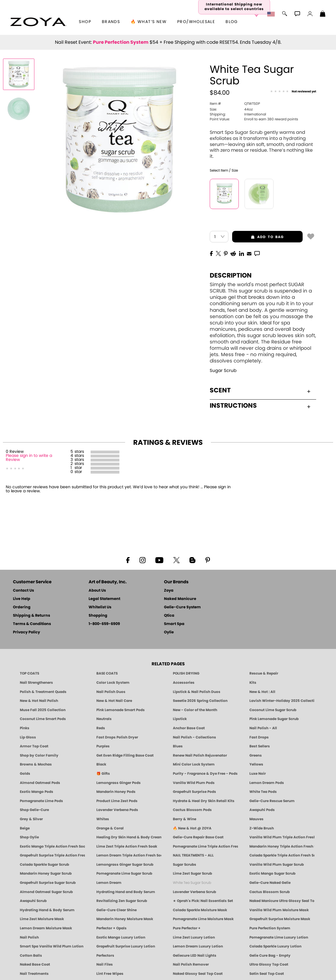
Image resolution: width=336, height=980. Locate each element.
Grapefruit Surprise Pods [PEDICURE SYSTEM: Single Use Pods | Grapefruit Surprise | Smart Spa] (194, 792)
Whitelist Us (100, 607)
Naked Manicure (180, 599)
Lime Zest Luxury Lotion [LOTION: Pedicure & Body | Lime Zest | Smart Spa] (194, 937)
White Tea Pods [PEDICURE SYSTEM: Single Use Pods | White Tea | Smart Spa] (263, 792)
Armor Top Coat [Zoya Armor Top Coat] (34, 746)
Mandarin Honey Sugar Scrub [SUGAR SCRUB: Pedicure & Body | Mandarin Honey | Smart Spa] (46, 873)
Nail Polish (29, 937)
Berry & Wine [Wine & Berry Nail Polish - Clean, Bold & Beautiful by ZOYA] (185, 819)
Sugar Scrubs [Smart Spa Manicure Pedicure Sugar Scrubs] (185, 865)
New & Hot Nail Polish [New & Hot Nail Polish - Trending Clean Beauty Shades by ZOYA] (39, 701)
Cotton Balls (31, 956)
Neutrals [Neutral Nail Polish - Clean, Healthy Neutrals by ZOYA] (104, 719)
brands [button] (111, 22)
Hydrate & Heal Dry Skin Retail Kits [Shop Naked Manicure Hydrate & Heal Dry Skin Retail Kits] (204, 801)
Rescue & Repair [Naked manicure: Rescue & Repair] (264, 673)
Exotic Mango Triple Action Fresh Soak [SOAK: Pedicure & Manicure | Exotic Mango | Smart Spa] (52, 846)
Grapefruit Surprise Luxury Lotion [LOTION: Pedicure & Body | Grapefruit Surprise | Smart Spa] (126, 946)
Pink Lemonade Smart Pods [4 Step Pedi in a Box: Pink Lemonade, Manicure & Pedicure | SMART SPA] (121, 710)
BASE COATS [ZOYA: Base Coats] (107, 673)
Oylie (169, 632)
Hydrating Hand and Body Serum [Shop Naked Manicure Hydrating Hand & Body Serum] (126, 892)
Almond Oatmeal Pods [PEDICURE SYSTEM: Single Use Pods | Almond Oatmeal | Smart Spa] (40, 783)
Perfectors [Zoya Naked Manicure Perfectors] (105, 956)
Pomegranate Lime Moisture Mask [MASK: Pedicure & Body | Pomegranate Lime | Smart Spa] (203, 919)
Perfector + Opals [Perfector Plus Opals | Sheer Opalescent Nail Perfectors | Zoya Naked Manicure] (111, 928)
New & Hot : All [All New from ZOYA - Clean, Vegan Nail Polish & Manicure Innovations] (262, 692)
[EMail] (249, 253)
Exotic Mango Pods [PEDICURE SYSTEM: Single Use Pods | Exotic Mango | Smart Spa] (37, 792)
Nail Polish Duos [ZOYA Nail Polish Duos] (111, 692)
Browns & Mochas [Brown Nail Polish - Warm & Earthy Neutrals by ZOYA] (36, 764)
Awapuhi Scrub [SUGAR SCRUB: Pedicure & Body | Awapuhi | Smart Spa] (33, 901)
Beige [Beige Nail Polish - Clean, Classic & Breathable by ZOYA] (25, 828)
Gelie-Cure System (182, 607)
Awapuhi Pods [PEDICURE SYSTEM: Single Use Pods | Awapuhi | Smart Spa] (262, 810)
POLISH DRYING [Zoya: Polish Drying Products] (186, 673)
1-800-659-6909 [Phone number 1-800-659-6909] (104, 624)
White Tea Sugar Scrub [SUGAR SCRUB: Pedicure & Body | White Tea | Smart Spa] (192, 883)
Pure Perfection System (121, 42)
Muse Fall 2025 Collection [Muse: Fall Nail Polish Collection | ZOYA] (43, 710)
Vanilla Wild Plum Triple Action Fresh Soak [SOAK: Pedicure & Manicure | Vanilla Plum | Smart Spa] (282, 837)
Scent (260, 390)
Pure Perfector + (187, 928)
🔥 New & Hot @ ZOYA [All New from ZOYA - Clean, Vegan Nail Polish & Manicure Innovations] (192, 828)
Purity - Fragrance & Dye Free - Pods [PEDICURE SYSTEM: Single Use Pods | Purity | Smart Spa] (205, 774)
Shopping (98, 616)
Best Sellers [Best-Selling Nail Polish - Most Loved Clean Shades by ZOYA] (260, 746)
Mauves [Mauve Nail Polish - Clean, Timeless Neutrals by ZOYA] (256, 819)
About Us (97, 591)
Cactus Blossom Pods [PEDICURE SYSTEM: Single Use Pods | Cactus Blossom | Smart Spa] (192, 810)
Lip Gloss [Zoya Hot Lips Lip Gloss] (28, 737)
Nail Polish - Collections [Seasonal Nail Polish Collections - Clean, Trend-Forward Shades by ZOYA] (194, 737)
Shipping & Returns (31, 616)
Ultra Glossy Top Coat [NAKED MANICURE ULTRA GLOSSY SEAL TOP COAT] (269, 964)
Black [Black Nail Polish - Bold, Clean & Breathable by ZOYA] (101, 764)
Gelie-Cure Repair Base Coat (198, 837)
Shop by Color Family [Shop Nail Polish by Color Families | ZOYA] (39, 755)
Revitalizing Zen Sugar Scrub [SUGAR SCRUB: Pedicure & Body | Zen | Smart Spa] (122, 901)
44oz (231, 109)
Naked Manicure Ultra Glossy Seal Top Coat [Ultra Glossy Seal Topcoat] (282, 901)
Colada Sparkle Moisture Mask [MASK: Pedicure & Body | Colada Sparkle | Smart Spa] (200, 910)
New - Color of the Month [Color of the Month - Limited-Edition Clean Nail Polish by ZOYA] (195, 710)
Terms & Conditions (32, 624)
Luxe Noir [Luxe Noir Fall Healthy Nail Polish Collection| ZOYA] (258, 774)
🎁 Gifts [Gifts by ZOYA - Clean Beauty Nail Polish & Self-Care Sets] (103, 774)
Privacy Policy (26, 632)
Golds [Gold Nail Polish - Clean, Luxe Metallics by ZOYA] (25, 774)
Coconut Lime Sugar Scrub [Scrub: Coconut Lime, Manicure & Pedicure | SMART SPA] (273, 710)
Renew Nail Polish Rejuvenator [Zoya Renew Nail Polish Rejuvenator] (200, 755)
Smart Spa (174, 624)
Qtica (169, 616)
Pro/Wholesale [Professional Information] (196, 22)
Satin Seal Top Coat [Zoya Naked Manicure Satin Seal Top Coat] (267, 974)
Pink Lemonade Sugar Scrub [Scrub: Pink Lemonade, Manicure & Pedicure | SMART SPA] (274, 719)
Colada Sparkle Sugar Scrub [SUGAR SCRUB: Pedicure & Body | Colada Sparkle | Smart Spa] (44, 865)
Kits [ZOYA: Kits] (253, 683)
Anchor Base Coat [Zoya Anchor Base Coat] (189, 728)
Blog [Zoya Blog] (232, 22)
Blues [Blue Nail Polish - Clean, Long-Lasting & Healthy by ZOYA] (178, 746)
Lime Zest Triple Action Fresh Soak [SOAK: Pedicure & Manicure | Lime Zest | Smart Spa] (127, 846)
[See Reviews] (293, 92)
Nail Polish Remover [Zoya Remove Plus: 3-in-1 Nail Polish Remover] (191, 964)
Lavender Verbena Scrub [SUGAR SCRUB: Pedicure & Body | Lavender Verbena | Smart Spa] (194, 892)
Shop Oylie (29, 837)
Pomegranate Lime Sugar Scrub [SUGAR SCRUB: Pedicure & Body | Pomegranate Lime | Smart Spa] (124, 873)
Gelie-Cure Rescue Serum (272, 801)
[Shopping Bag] (323, 14)
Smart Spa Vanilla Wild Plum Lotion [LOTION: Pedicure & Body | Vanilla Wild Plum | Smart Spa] (52, 946)
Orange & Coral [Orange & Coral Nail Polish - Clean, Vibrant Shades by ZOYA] (110, 828)
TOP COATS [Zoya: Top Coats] (29, 673)
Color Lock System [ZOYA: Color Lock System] (113, 683)
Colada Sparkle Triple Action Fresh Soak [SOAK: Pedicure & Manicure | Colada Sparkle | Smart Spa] (282, 855)
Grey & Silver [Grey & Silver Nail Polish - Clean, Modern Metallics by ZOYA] (31, 819)
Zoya (169, 591)
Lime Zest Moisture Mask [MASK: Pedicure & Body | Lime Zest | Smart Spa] (42, 919)
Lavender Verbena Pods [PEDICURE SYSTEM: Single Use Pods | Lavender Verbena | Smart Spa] (117, 810)
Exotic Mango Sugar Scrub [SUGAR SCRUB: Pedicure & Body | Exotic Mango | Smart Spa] (272, 873)
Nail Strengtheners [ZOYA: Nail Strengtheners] (36, 683)
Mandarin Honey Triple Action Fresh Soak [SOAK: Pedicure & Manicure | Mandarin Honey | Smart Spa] (282, 846)
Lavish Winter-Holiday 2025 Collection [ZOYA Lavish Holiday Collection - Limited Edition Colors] (282, 701)
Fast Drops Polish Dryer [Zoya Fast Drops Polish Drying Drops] (117, 737)
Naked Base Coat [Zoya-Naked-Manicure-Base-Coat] (35, 964)
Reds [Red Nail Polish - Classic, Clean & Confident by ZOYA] (101, 728)
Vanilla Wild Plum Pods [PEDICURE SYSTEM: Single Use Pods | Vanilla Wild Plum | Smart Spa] (194, 783)
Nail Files (105, 964)
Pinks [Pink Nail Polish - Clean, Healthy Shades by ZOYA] (25, 728)
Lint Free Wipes (110, 974)
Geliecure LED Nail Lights (195, 956)
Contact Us (23, 591)
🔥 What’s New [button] (149, 22)
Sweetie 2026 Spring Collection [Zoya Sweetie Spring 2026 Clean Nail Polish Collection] (200, 701)
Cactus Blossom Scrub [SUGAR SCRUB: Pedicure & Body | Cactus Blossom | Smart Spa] (270, 892)
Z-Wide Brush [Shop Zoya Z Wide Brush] (262, 828)
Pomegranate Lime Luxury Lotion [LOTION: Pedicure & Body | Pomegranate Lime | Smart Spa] (279, 937)
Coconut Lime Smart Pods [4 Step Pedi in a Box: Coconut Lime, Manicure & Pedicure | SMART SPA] (43, 719)
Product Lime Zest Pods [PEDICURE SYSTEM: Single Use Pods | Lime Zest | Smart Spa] (117, 801)
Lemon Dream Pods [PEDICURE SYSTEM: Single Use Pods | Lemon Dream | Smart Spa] (267, 783)
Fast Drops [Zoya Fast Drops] (259, 737)
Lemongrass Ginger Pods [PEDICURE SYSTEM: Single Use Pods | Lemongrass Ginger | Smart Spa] (119, 783)
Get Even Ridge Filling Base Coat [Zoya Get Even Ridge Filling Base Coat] (125, 755)
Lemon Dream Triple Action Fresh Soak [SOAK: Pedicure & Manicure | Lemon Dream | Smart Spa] (129, 855)
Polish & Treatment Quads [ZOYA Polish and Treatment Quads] (43, 692)
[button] (38, 22)
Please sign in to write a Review (29, 458)
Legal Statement (104, 599)
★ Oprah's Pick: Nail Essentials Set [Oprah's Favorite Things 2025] (203, 901)
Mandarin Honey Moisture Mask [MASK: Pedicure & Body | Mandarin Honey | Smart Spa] (125, 919)
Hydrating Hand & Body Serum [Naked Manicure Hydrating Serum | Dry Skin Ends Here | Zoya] (47, 910)
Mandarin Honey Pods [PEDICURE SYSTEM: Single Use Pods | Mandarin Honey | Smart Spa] (116, 792)
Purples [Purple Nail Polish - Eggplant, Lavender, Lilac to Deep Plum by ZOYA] (103, 746)
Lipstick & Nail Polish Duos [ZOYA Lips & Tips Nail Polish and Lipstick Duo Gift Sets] (197, 692)
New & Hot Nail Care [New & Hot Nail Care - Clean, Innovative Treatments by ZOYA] (114, 701)
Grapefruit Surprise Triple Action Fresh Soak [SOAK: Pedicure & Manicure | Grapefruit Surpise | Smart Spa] (52, 855)
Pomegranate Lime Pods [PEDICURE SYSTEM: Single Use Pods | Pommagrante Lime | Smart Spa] (41, 801)
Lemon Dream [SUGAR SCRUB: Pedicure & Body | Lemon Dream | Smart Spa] (109, 883)
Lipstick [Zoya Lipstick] (180, 719)
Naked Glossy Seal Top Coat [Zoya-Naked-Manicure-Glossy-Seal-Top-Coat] (198, 974)
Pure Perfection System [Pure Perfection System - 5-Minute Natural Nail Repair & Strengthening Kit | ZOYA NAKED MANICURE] (270, 928)
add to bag (258, 237)
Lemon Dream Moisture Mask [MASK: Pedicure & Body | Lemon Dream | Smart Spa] (46, 928)
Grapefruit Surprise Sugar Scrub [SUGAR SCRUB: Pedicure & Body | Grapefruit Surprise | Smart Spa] (48, 883)
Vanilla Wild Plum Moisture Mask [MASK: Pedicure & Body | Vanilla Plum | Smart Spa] (279, 910)
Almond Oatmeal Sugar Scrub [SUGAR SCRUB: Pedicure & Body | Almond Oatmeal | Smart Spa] (46, 892)
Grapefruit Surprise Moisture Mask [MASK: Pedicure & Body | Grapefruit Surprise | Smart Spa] (280, 919)
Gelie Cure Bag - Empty (270, 956)
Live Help (22, 599)
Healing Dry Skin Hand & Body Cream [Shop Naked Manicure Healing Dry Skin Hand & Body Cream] (129, 837)
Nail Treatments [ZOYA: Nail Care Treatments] (34, 974)
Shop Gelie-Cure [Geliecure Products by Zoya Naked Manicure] (34, 810)
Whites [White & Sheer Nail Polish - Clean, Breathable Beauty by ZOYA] (103, 819)
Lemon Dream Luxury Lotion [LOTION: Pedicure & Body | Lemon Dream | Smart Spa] (198, 946)
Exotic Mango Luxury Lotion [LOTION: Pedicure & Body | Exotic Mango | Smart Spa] (121, 937)
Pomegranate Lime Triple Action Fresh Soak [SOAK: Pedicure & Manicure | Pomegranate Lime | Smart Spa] (205, 846)
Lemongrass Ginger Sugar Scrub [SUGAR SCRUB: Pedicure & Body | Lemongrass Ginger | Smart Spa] (125, 865)
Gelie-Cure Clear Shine (117, 910)
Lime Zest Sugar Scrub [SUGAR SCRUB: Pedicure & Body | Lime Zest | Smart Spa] (192, 873)
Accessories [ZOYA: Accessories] (184, 683)
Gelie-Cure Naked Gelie (270, 883)
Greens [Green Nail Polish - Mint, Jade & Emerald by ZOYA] (256, 755)
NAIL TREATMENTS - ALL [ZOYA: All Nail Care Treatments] (193, 855)
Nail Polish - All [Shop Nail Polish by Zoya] (263, 728)
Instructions (260, 406)
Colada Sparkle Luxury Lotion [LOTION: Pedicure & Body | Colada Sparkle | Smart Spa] (275, 946)
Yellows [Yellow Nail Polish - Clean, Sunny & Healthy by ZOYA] (256, 764)
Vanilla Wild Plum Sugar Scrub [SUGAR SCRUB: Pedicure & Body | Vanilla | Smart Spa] (277, 865)
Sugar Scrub (223, 371)
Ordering (22, 607)
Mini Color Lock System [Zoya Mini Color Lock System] (194, 764)
